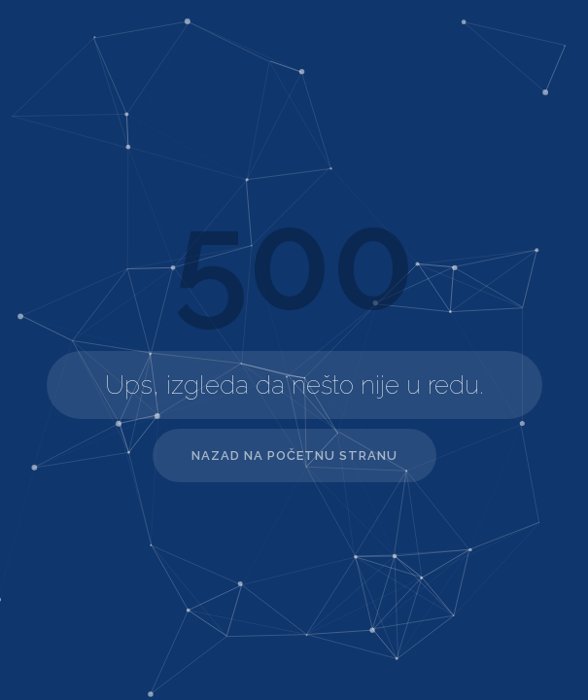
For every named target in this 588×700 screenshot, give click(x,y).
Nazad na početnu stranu (294, 455)
